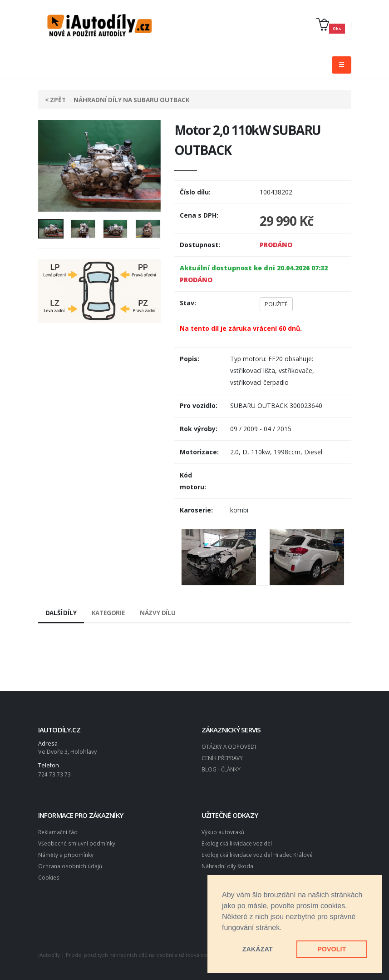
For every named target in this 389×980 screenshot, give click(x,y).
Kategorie (111, 613)
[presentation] (49, 166)
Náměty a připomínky (66, 853)
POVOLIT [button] (332, 949)
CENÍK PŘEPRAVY (224, 757)
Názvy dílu (161, 613)
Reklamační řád (59, 831)
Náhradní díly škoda (228, 864)
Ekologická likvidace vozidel (238, 842)
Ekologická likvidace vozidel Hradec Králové (259, 853)
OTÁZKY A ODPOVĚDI (230, 746)
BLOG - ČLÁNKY (222, 768)
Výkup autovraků (224, 831)
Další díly (62, 613)
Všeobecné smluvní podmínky (79, 842)
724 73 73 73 (54, 774)
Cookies (49, 875)
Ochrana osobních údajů (71, 864)
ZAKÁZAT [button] (258, 949)
